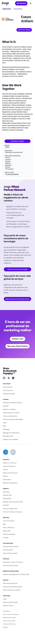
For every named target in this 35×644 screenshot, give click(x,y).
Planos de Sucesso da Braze (12, 590)
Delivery (5, 476)
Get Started (21, 3)
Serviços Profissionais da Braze (13, 587)
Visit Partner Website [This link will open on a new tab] (24, 30)
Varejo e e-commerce (10, 463)
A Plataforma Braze (9, 394)
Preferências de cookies (10, 618)
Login (5, 599)
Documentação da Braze (11, 547)
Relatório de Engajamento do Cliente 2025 (16, 574)
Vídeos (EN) (7, 531)
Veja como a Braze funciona (17, 346)
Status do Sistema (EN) (10, 602)
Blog (4, 524)
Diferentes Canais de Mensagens (13, 419)
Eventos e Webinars (9, 534)
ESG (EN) (6, 505)
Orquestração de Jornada (11, 413)
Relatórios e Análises (9, 409)
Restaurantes (7, 480)
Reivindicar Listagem (17, 141)
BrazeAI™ (6, 406)
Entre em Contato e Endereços (13, 512)
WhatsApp (6, 429)
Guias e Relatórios (9, 528)
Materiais (6, 517)
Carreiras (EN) (7, 495)
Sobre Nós (6, 492)
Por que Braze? (8, 387)
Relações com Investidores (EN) (13, 502)
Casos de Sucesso (9, 521)
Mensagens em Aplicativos (11, 433)
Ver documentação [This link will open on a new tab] (12, 174)
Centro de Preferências (9, 624)
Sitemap (5, 627)
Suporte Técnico (8, 606)
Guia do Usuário (8, 550)
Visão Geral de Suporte (10, 583)
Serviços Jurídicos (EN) (10, 509)
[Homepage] (5, 3)
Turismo (5, 469)
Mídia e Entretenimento (10, 473)
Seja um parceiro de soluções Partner (18, 299)
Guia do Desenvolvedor (10, 553)
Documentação (8, 543)
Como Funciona (8, 390)
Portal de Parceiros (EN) (10, 565)
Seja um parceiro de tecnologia (18, 269)
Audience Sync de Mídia (10, 439)
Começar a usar (18, 339)
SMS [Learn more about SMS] (4, 426)
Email (5, 423)
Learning (6, 537)
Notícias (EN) (7, 499)
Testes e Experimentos (10, 416)
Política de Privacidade (9, 621)
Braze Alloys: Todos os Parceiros (13, 562)
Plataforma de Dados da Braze (13, 403)
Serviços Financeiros (9, 466)
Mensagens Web (8, 436)
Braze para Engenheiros (10, 483)
